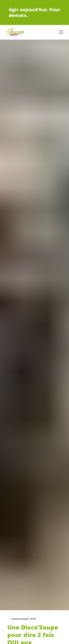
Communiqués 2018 (23, 619)
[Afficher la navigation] (61, 32)
